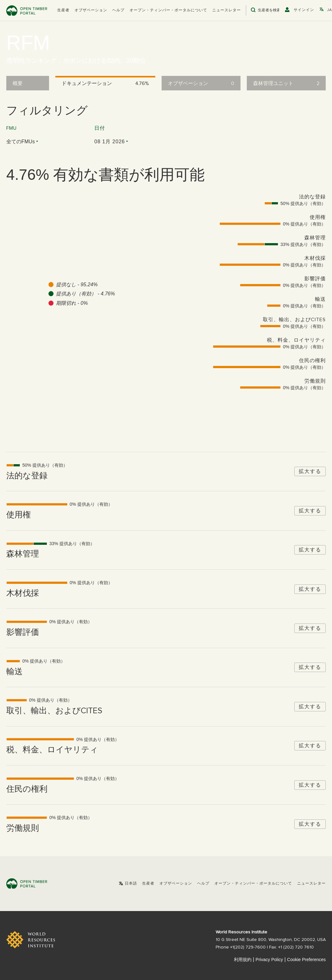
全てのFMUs (21, 142)
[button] (63, 10)
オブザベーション (91, 10)
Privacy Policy (269, 960)
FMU (11, 128)
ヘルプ (118, 10)
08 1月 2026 (110, 142)
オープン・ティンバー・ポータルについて (168, 10)
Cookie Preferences (306, 960)
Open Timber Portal (27, 11)
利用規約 (243, 960)
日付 (100, 128)
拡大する (310, 471)
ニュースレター (227, 10)
